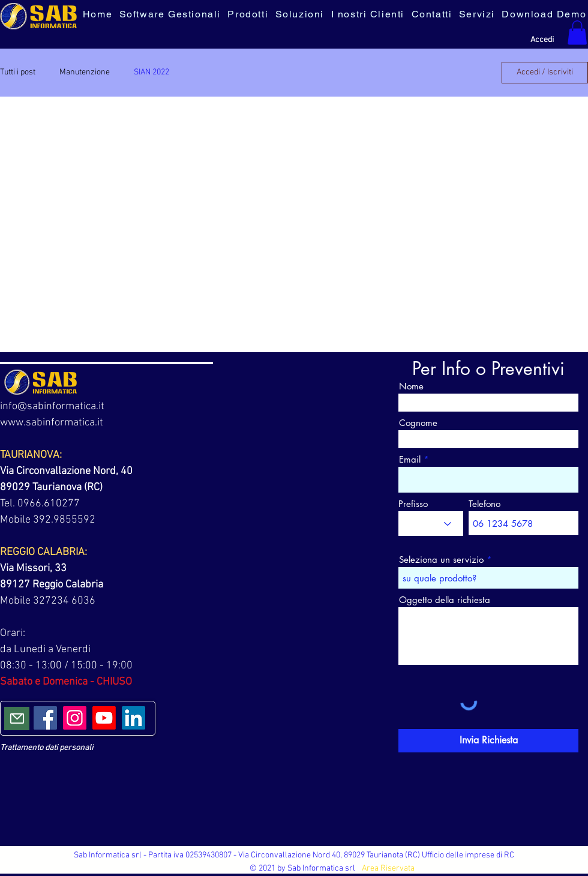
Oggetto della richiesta (445, 600)
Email (410, 459)
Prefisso (413, 504)
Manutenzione (85, 72)
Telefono (484, 504)
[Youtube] (104, 718)
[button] (577, 33)
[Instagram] (75, 718)
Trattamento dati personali (46, 748)
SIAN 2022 (151, 72)
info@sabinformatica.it (52, 406)
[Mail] (17, 718)
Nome (411, 386)
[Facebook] (45, 718)
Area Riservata (388, 868)
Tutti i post (18, 72)
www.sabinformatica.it (52, 423)
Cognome (418, 423)
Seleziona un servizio (441, 559)
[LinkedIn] (133, 718)
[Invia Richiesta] (488, 741)
